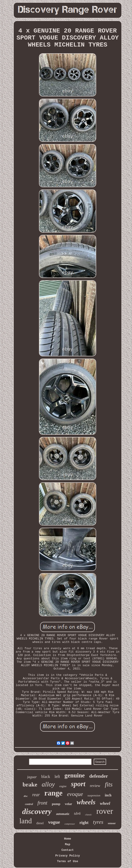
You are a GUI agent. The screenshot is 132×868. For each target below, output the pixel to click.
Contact (68, 850)
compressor (70, 824)
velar (68, 804)
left (57, 777)
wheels (86, 802)
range (53, 793)
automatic (63, 814)
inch (108, 795)
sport (78, 784)
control (29, 804)
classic (89, 814)
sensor (112, 823)
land (26, 821)
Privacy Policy (67, 856)
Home (67, 839)
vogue (54, 822)
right (84, 822)
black (46, 777)
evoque (75, 794)
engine (63, 786)
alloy (48, 784)
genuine (75, 775)
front (42, 803)
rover (105, 811)
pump (56, 804)
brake (30, 785)
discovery (37, 811)
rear (36, 795)
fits (109, 784)
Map (67, 844)
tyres (98, 822)
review (95, 786)
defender (99, 776)
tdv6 (77, 813)
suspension (94, 795)
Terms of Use (68, 861)
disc (26, 796)
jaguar (32, 777)
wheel (105, 803)
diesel (40, 823)
